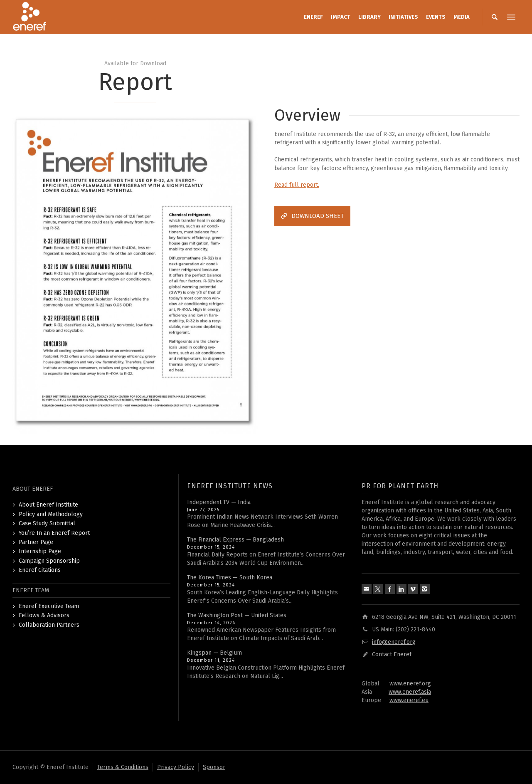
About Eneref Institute (48, 505)
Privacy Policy (176, 767)
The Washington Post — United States (237, 615)
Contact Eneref (392, 654)
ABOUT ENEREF (33, 489)
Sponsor (214, 767)
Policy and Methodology (51, 514)
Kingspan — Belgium (214, 653)
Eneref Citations (40, 570)
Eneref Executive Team (49, 606)
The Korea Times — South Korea (230, 577)
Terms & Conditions (123, 767)
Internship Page (40, 551)
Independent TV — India (219, 502)
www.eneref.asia (410, 692)
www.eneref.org (410, 684)
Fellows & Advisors (44, 615)
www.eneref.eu (409, 700)
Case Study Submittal (47, 523)
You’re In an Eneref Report (54, 533)
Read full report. (297, 185)
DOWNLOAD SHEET (312, 216)
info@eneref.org (394, 642)
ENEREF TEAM (31, 590)
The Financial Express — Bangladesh (235, 540)
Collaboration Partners (49, 625)
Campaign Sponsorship (49, 561)
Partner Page (36, 542)
